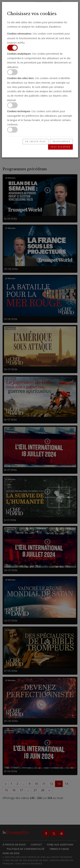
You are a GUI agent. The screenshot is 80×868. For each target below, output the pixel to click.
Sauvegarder (61, 141)
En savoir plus (36, 141)
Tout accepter (61, 147)
